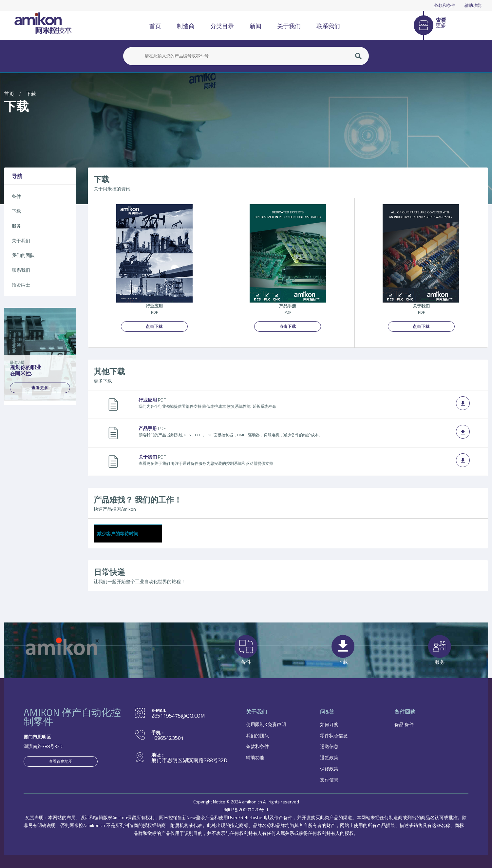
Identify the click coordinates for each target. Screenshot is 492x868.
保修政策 (329, 769)
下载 (31, 94)
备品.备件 (404, 724)
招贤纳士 (21, 285)
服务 (16, 226)
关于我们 (289, 26)
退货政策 (329, 757)
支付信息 (329, 780)
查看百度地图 (61, 761)
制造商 (186, 26)
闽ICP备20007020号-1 (246, 809)
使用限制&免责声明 (266, 724)
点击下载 (154, 326)
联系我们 (328, 26)
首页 (155, 26)
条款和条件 (445, 5)
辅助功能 (473, 5)
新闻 (255, 26)
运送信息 (329, 746)
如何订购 (329, 724)
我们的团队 (23, 255)
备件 (16, 196)
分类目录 (222, 26)
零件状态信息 (334, 735)
